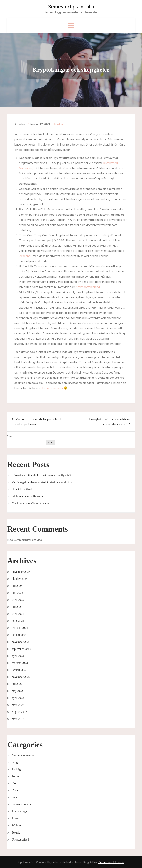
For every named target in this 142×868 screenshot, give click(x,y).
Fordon (58, 124)
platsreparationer (52, 388)
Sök (10, 436)
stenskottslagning (88, 287)
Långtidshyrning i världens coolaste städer (110, 422)
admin (23, 124)
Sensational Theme (111, 862)
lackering (25, 256)
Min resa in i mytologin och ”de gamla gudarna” (37, 422)
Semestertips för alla (71, 7)
